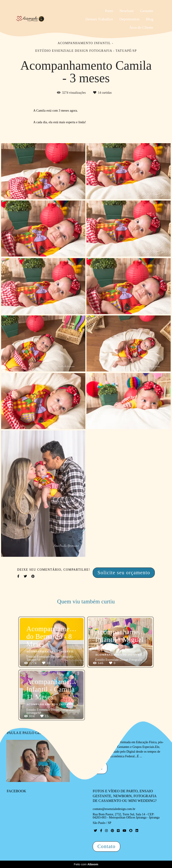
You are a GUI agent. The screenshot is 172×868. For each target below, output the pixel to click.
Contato (106, 846)
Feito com (86, 864)
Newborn (127, 11)
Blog (150, 19)
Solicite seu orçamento (124, 573)
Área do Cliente (141, 27)
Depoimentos (130, 19)
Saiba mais (90, 768)
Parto (109, 11)
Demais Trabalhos (99, 19)
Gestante (147, 11)
